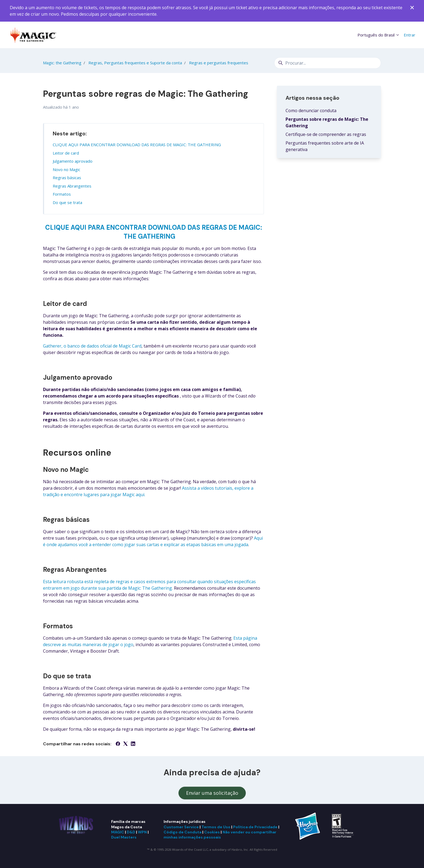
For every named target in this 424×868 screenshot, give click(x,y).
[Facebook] (118, 744)
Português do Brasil (379, 35)
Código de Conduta (183, 832)
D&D (131, 832)
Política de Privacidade (255, 827)
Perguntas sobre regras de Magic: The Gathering (327, 122)
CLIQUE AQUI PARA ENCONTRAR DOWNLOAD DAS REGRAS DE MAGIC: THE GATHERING (137, 145)
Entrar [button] (410, 35)
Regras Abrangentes (72, 186)
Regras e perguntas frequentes (219, 63)
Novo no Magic (67, 169)
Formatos (62, 194)
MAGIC (118, 832)
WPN (142, 832)
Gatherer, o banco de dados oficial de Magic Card (92, 346)
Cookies (212, 832)
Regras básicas (67, 178)
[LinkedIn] (133, 744)
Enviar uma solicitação (212, 793)
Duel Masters (124, 837)
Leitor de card (66, 153)
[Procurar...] (328, 63)
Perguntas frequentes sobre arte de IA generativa (325, 146)
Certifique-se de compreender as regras (326, 134)
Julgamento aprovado (73, 161)
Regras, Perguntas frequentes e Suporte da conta (135, 63)
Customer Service (181, 827)
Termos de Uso (216, 827)
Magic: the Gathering (62, 63)
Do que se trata (67, 202)
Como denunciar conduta (311, 111)
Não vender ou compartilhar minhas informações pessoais (220, 835)
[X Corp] (125, 744)
